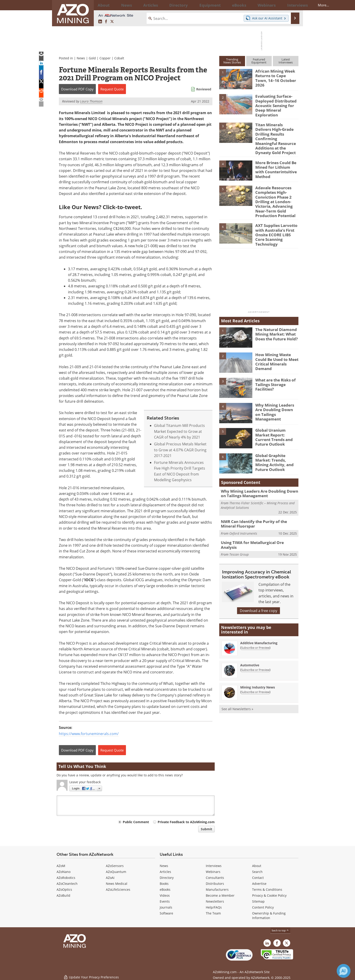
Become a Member (220, 895)
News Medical (117, 884)
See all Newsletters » (237, 686)
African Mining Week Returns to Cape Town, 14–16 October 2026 (275, 75)
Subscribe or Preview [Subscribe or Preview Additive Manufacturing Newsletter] (255, 625)
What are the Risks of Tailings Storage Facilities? (274, 366)
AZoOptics (64, 889)
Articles (165, 872)
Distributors (215, 884)
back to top (280, 930)
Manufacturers (217, 889)
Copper (105, 58)
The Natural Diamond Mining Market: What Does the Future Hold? (274, 316)
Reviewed (204, 89)
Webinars (213, 872)
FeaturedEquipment (259, 61)
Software (166, 913)
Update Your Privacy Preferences (91, 974)
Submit (206, 829)
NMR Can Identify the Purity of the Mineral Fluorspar (258, 505)
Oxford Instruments (243, 514)
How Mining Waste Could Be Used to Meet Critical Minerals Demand (277, 341)
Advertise (259, 884)
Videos (165, 895)
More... (292, 5)
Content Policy (263, 907)
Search (257, 872)
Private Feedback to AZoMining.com (186, 822)
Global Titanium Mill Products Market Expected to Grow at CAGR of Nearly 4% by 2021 (179, 431)
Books (164, 884)
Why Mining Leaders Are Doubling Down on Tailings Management (276, 391)
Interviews (214, 866)
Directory (165, 5)
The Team (213, 913)
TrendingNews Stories (232, 61)
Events (165, 901)
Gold (92, 58)
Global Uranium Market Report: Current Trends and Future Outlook (276, 417)
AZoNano (64, 872)
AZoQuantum (116, 872)
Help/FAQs (214, 907)
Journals (166, 907)
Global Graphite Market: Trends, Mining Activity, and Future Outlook (276, 442)
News (81, 58)
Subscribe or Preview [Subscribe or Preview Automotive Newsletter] (255, 647)
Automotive (250, 642)
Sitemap (258, 901)
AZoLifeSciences (118, 889)
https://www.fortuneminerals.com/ (89, 734)
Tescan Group (239, 529)
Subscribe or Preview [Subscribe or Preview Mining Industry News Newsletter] (255, 669)
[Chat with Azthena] (344, 971)
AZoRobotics (66, 878)
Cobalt (119, 58)
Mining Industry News (258, 665)
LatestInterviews (286, 61)
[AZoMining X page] (112, 22)
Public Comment (136, 822)
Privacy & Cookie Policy (269, 895)
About (257, 866)
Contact (258, 878)
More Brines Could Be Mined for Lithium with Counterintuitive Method (275, 158)
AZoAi (110, 878)
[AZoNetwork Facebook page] (106, 22)
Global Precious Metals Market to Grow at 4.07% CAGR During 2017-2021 (180, 450)
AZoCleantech (67, 884)
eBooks (165, 889)
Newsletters (215, 901)
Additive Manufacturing (259, 620)
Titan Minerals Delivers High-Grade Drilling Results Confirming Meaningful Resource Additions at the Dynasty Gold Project (277, 132)
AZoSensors (115, 866)
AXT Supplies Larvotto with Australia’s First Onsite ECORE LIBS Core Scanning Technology (275, 217)
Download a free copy (258, 588)
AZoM (61, 866)
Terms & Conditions (267, 889)
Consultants (215, 878)
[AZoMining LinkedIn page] (100, 22)
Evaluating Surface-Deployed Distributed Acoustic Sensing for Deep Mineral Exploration (274, 104)
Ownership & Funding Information (269, 916)
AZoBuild (63, 895)
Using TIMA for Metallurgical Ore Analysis (256, 523)
